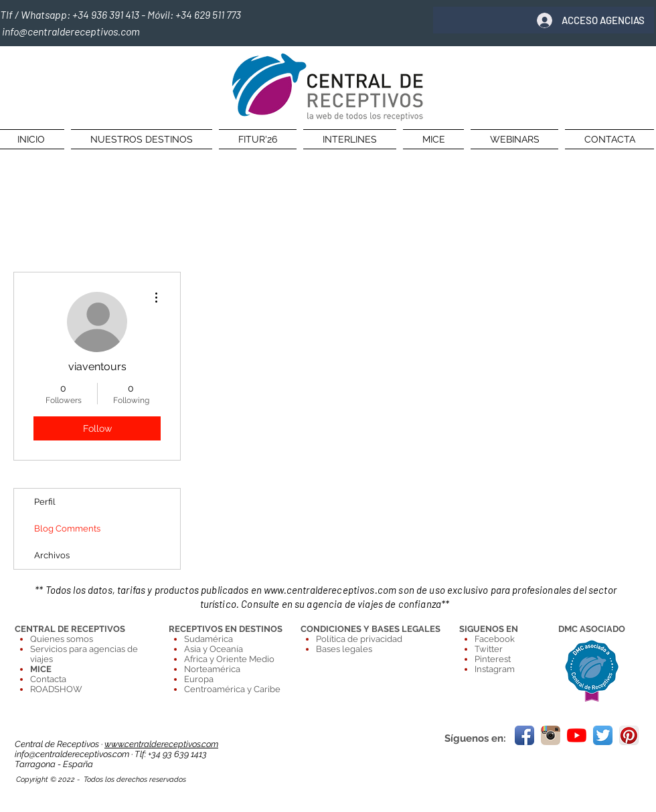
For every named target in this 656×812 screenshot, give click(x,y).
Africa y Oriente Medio (229, 659)
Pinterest (493, 659)
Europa (199, 679)
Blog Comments (67, 529)
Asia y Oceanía (214, 649)
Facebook (495, 639)
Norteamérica (212, 669)
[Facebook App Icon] (524, 735)
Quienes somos (62, 639)
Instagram (495, 669)
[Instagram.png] (551, 735)
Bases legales (344, 649)
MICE (41, 669)
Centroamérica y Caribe (232, 689)
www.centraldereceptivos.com (330, 590)
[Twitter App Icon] (603, 735)
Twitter (489, 649)
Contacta (48, 679)
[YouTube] (577, 735)
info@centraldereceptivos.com (73, 754)
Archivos (52, 555)
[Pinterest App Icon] (629, 735)
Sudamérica (209, 639)
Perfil (45, 502)
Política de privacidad (359, 639)
